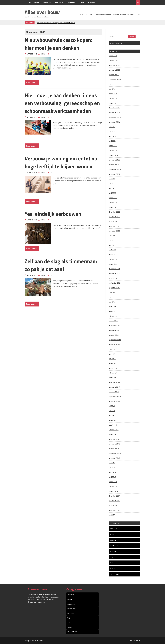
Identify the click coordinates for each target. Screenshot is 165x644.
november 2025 (114, 70)
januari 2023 (113, 207)
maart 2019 (113, 425)
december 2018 (114, 439)
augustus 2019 (114, 401)
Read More (32, 83)
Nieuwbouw (47, 2)
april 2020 (112, 363)
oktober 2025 (114, 75)
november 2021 (114, 273)
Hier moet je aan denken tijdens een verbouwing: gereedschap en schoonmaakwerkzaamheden (62, 103)
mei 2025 (112, 89)
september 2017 (115, 510)
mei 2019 (112, 415)
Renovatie (59, 2)
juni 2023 (112, 184)
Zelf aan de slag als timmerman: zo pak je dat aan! (61, 265)
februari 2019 (114, 430)
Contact (30, 7)
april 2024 (112, 141)
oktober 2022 (114, 221)
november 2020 (114, 330)
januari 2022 (113, 264)
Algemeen (91, 2)
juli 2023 (112, 179)
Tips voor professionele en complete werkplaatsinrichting (114, 14)
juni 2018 (112, 468)
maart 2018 (113, 482)
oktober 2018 (114, 449)
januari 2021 (113, 321)
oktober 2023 (114, 165)
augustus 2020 (114, 344)
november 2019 (114, 387)
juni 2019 (112, 411)
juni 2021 (112, 297)
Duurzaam (114, 540)
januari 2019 (113, 434)
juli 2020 (112, 349)
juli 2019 (112, 406)
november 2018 (114, 444)
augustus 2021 (114, 288)
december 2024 (114, 108)
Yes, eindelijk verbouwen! (54, 214)
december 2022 (114, 212)
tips (111, 557)
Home (29, 2)
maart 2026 (113, 56)
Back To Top (135, 641)
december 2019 (114, 382)
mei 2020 (112, 359)
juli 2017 (112, 515)
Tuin (82, 2)
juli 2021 (112, 292)
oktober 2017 (114, 505)
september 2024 (115, 117)
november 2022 (114, 217)
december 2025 (114, 65)
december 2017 (114, 496)
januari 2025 (113, 103)
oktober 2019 (114, 392)
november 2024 (114, 113)
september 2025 (115, 79)
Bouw (37, 2)
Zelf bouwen (72, 2)
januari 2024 (113, 155)
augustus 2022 (114, 231)
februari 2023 (114, 202)
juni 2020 (112, 354)
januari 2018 (113, 491)
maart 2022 (113, 255)
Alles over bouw (42, 12)
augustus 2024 (114, 122)
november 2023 (114, 160)
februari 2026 (114, 60)
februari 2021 (114, 316)
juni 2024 (112, 131)
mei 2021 (112, 302)
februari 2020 (114, 373)
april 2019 (112, 420)
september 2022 (115, 226)
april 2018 (112, 477)
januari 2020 (113, 378)
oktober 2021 (114, 278)
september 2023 (115, 169)
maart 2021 (113, 311)
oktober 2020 (114, 335)
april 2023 (112, 193)
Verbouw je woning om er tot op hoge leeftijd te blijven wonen (61, 162)
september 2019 (115, 397)
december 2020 (114, 326)
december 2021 (114, 269)
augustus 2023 (114, 174)
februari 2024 (114, 150)
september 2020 (115, 340)
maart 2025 (113, 94)
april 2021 (112, 307)
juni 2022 (112, 240)
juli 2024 (112, 127)
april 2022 (112, 250)
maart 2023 (113, 198)
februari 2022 (114, 259)
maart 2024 (113, 146)
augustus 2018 (114, 458)
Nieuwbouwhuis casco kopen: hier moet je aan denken (59, 44)
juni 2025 (112, 84)
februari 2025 (114, 98)
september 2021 (115, 283)
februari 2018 (114, 486)
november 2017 (114, 501)
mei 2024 (112, 136)
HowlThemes (39, 641)
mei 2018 (112, 472)
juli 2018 (112, 463)
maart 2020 (113, 368)
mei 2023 (112, 188)
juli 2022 (112, 236)
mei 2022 (112, 245)
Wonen (112, 569)
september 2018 (115, 453)
